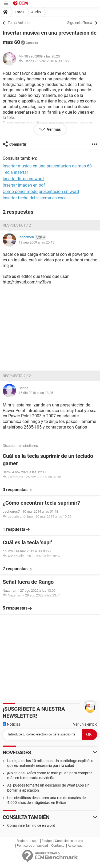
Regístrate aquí (28, 841)
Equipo (47, 841)
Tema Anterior (19, 23)
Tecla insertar (15, 172)
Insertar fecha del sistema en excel (35, 198)
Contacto (58, 846)
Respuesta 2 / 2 (17, 376)
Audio (36, 12)
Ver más (53, 129)
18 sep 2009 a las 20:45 (36, 242)
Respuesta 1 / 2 (17, 225)
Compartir (18, 144)
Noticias (12, 724)
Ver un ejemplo (85, 724)
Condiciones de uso (69, 841)
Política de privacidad (32, 846)
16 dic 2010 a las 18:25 (54, 61)
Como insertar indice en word (31, 825)
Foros (19, 12)
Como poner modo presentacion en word (41, 192)
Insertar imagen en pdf (24, 185)
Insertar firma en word (23, 179)
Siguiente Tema (80, 23)
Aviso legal (76, 846)
